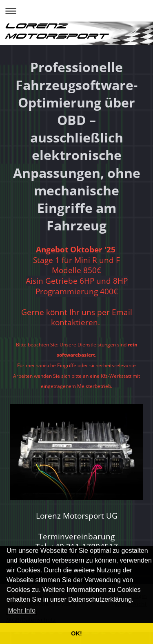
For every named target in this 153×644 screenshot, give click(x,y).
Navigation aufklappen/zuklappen (76, 11)
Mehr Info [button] (22, 610)
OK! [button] (76, 633)
